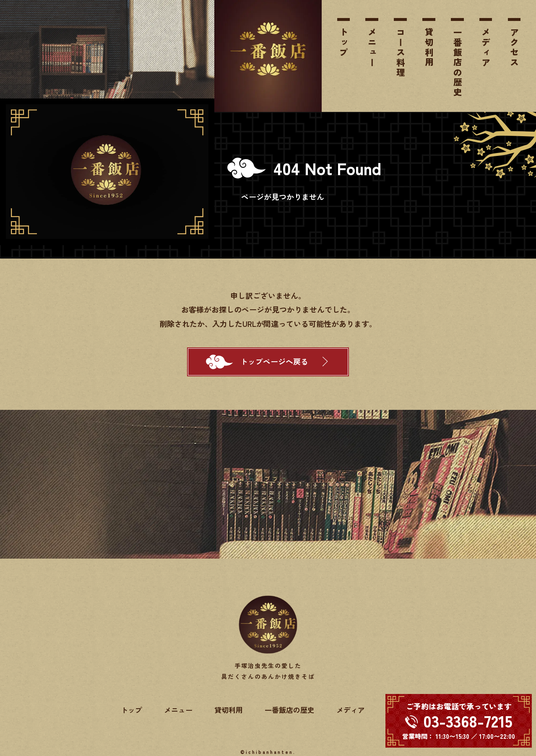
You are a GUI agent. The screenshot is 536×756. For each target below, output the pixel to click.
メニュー (372, 48)
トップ (343, 43)
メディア (486, 48)
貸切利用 (429, 48)
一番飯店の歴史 (458, 63)
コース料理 (401, 53)
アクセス (514, 48)
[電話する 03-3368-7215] (459, 721)
